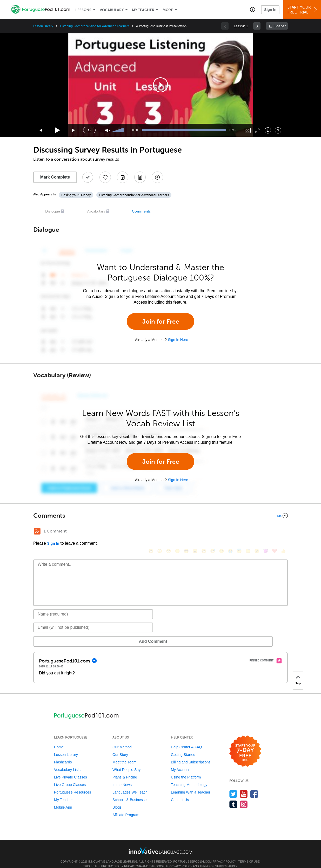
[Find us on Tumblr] (233, 797)
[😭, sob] (230, 532)
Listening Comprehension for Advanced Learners (95, 26)
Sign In (270, 10)
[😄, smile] (151, 532)
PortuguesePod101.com (192, 854)
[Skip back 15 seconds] (41, 130)
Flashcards (63, 754)
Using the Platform (186, 769)
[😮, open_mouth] (257, 532)
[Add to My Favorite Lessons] (105, 177)
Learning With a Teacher (191, 784)
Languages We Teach (130, 784)
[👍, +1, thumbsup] (283, 532)
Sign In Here (178, 340)
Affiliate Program (126, 807)
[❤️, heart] (275, 532)
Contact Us (180, 792)
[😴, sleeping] (248, 532)
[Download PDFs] (140, 177)
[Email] (93, 620)
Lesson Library (43, 26)
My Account (180, 762)
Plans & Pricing (125, 769)
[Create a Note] (123, 177)
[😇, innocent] (239, 532)
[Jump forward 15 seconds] (74, 130)
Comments (141, 211)
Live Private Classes (71, 769)
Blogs (117, 799)
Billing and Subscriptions (191, 754)
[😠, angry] (195, 532)
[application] (160, 85)
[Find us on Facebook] (254, 786)
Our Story (120, 747)
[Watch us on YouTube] (244, 786)
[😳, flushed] (160, 532)
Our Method (122, 739)
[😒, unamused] (177, 532)
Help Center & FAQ (186, 739)
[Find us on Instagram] (244, 797)
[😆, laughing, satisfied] (204, 532)
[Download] (268, 130)
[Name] (93, 606)
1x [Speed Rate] (89, 130)
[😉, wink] (222, 532)
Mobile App (63, 799)
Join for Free (161, 321)
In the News (122, 777)
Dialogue (53, 211)
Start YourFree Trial (303, 10)
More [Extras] (168, 10)
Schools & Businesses (131, 792)
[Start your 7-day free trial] (245, 744)
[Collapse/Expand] (160, 516)
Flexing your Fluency (76, 195)
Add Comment (60, 634)
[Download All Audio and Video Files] (157, 177)
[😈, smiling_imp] (266, 532)
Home (59, 739)
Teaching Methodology (189, 777)
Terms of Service (214, 858)
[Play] (58, 130)
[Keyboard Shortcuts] (278, 130)
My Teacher (143, 10)
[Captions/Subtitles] (248, 130)
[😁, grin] (169, 532)
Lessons (83, 10)
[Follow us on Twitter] (233, 786)
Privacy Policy (224, 854)
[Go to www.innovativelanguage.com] (160, 843)
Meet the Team (124, 754)
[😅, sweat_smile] (213, 532)
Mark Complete (55, 177)
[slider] (118, 130)
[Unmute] (108, 130)
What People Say (126, 762)
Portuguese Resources (72, 784)
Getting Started (183, 747)
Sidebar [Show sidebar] (280, 26)
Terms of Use (249, 854)
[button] (253, 9)
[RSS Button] (37, 531)
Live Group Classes (70, 777)
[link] (257, 26)
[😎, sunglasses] (186, 532)
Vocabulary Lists (67, 762)
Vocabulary (112, 10)
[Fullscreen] (258, 130)
